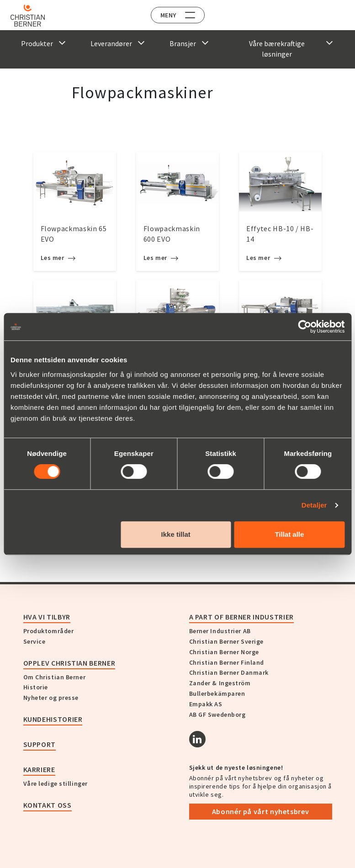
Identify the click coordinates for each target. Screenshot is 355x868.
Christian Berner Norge (224, 652)
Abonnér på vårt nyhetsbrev (261, 811)
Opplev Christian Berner (69, 663)
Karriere (39, 769)
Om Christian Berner (55, 677)
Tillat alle (289, 534)
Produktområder (49, 631)
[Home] (33, 16)
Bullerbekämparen (217, 693)
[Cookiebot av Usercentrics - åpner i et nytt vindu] (305, 327)
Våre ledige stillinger (56, 783)
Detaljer (314, 505)
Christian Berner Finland (227, 662)
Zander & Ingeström (220, 683)
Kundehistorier (53, 719)
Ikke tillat (176, 534)
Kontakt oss (48, 805)
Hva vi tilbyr (47, 617)
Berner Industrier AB (220, 631)
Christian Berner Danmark (229, 672)
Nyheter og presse (51, 698)
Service (34, 641)
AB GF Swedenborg (217, 715)
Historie (36, 687)
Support (40, 744)
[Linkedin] (197, 739)
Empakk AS (206, 704)
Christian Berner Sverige (226, 641)
